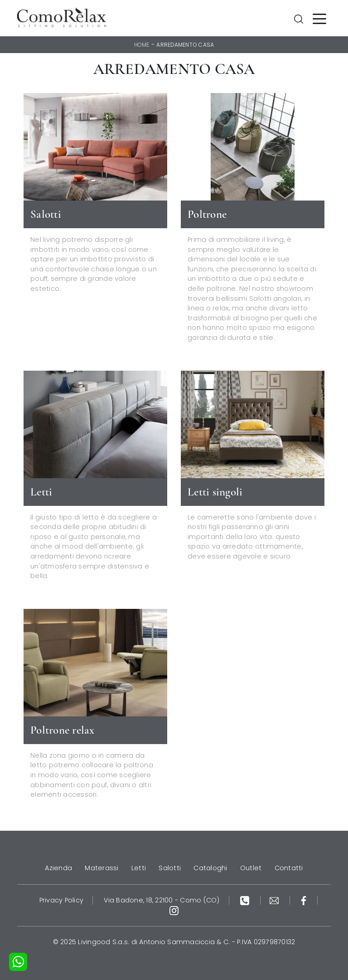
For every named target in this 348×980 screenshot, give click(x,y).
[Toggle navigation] (319, 18)
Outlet (251, 868)
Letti (139, 868)
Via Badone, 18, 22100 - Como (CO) (162, 900)
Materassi (101, 868)
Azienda (58, 868)
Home (142, 45)
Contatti (289, 868)
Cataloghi (210, 868)
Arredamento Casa (185, 45)
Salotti (170, 868)
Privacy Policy (62, 900)
